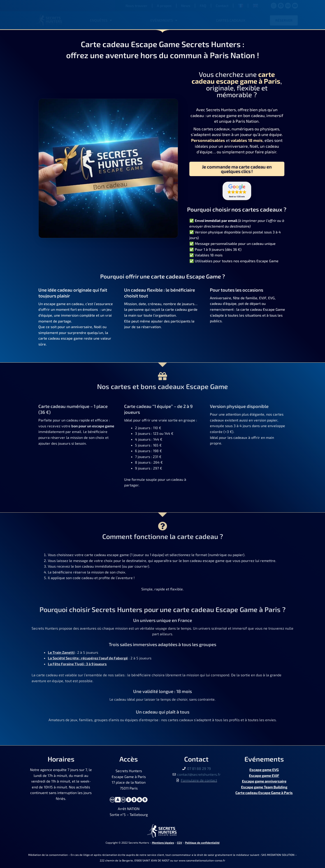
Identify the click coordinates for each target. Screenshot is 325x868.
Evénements (164, 20)
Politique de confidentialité (202, 843)
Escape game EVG (264, 770)
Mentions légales (163, 843)
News (186, 6)
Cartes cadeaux (231, 20)
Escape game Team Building (264, 787)
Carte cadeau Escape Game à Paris (264, 793)
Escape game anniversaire (264, 781)
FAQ (203, 6)
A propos (164, 6)
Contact (222, 6)
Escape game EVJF (264, 775)
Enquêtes (101, 20)
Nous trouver (136, 6)
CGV (180, 843)
